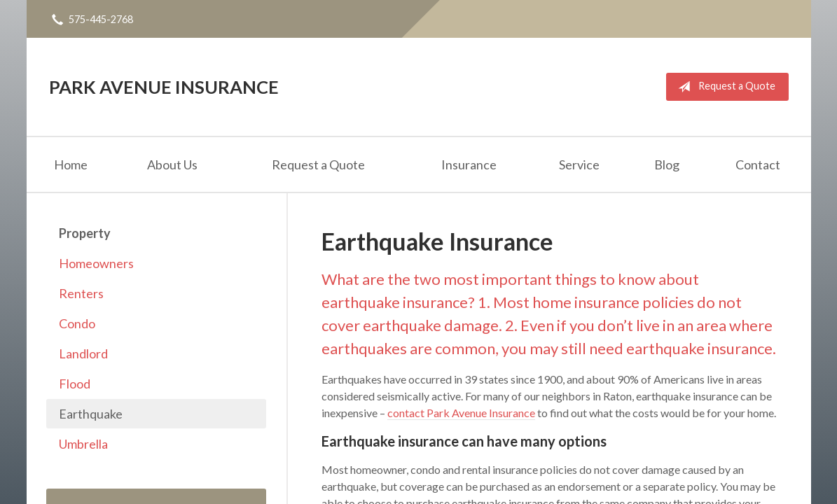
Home (71, 164)
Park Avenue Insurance (164, 87)
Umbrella (83, 444)
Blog (667, 164)
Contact (758, 164)
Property (85, 233)
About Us (172, 164)
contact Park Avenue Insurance (461, 413)
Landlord (83, 353)
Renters (81, 293)
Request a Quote (724, 87)
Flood (75, 384)
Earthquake (91, 414)
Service (579, 164)
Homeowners (96, 263)
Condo (77, 323)
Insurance (469, 164)
